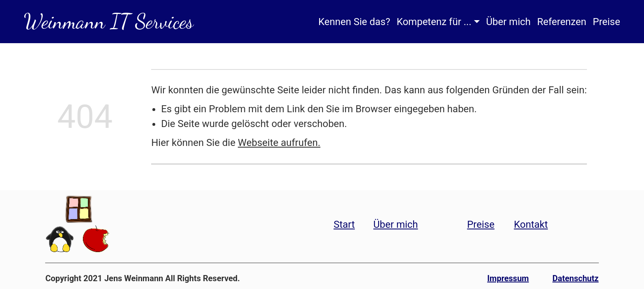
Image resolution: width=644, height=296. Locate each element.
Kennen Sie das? (354, 22)
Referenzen (562, 22)
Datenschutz (576, 278)
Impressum (508, 278)
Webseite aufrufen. (279, 143)
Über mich (508, 22)
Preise (606, 22)
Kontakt (531, 224)
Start (344, 224)
